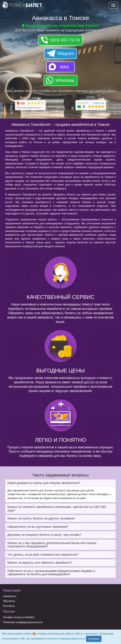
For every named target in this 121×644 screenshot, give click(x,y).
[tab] (60, 483)
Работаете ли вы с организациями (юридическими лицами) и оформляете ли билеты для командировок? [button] (51, 573)
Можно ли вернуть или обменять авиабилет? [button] (40, 563)
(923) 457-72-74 (65, 40)
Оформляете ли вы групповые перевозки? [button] (38, 527)
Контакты (9, 606)
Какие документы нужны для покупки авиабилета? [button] (44, 483)
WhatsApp (65, 80)
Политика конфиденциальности (23, 622)
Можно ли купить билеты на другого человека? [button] (41, 518)
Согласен (94, 639)
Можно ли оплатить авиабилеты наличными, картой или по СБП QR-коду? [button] (57, 509)
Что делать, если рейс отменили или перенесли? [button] (43, 554)
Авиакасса (10, 596)
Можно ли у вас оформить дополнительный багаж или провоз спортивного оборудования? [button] (52, 545)
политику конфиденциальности (66, 639)
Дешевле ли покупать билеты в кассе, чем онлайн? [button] (44, 535)
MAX (65, 67)
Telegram (65, 53)
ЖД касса (9, 601)
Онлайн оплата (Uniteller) (19, 617)
